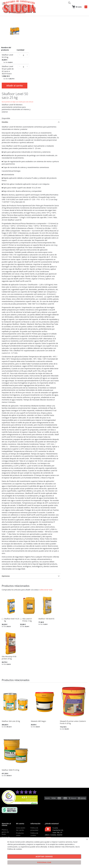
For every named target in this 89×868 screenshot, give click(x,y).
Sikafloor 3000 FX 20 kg (10, 770)
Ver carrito (20, 830)
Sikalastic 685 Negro (38, 721)
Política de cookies (34, 834)
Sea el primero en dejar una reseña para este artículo (17, 102)
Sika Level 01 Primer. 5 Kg (27, 620)
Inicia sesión (21, 828)
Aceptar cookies (44, 856)
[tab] (30, 122)
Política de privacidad (34, 829)
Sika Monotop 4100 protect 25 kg (9, 658)
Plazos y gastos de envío (5, 832)
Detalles (5, 122)
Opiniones (6, 576)
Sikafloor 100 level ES (46, 619)
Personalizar (44, 862)
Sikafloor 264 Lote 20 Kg (11, 721)
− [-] (20, 55)
